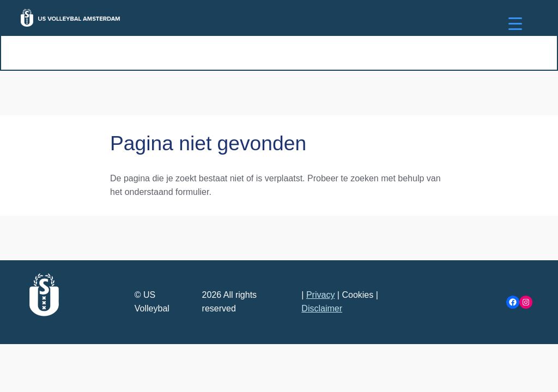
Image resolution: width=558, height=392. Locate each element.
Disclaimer (322, 308)
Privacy (320, 295)
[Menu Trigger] (515, 23)
